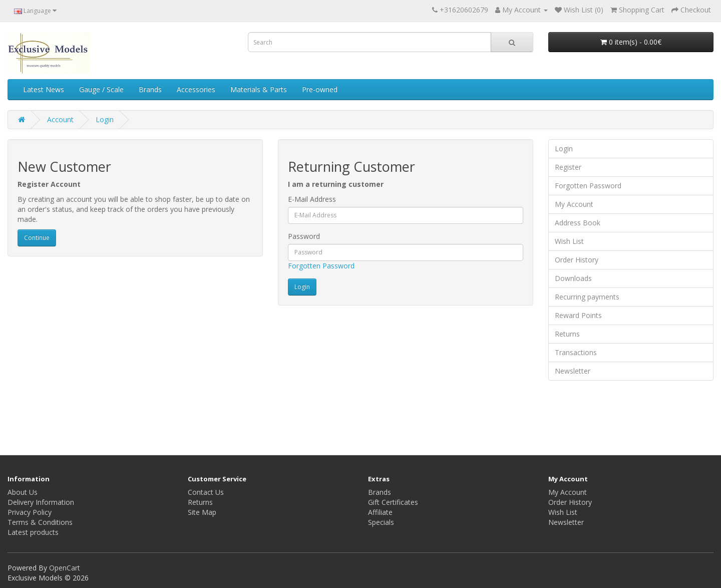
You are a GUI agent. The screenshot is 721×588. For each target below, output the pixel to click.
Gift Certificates (393, 502)
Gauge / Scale (101, 89)
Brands (150, 89)
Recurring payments (587, 297)
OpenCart (65, 568)
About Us (23, 492)
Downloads (573, 278)
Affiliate (380, 512)
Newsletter (573, 371)
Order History (577, 260)
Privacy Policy (30, 512)
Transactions (576, 352)
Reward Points (578, 315)
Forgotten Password (321, 266)
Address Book (578, 223)
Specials (381, 522)
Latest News (44, 89)
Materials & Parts (259, 89)
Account (60, 119)
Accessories (196, 89)
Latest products (33, 532)
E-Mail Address (312, 199)
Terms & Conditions (40, 522)
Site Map (202, 512)
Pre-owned (320, 89)
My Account (574, 204)
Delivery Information (41, 502)
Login (105, 119)
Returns (567, 334)
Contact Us (206, 492)
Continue (37, 238)
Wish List (569, 241)
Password (304, 236)
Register (568, 167)
